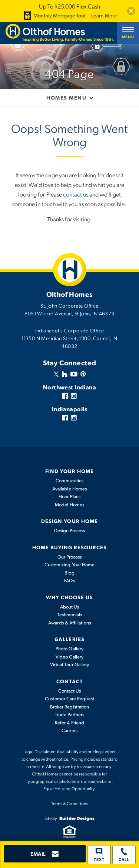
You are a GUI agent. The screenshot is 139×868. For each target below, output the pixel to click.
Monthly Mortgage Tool (54, 15)
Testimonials (70, 614)
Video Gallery (70, 657)
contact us (76, 194)
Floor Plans (69, 496)
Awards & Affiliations (69, 623)
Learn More (104, 16)
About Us (70, 607)
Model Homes (69, 505)
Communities (69, 480)
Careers (69, 730)
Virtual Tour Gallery (69, 664)
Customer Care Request (69, 698)
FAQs (69, 580)
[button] (131, 11)
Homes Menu (66, 97)
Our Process (70, 557)
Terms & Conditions (69, 803)
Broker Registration (69, 707)
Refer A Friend (69, 723)
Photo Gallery (69, 649)
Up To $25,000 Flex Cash (69, 6)
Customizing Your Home (69, 564)
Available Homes (69, 489)
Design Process (70, 530)
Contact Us (69, 691)
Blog (69, 573)
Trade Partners (69, 714)
